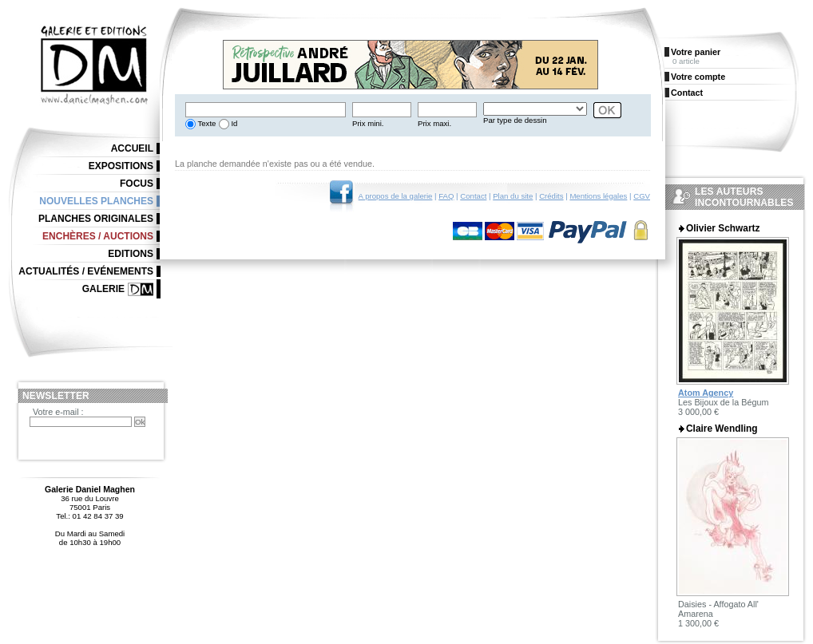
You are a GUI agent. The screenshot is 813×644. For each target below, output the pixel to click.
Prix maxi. (434, 123)
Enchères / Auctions (98, 236)
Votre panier (696, 52)
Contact (473, 196)
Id (234, 123)
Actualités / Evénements (86, 271)
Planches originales (96, 219)
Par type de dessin (515, 120)
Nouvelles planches (96, 201)
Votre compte (698, 77)
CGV (642, 196)
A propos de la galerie (396, 196)
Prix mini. (368, 123)
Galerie (103, 289)
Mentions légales (598, 196)
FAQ (446, 196)
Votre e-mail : (58, 412)
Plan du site (513, 196)
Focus (137, 184)
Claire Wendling (722, 429)
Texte (206, 123)
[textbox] (266, 110)
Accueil (132, 148)
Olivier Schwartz (723, 228)
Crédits (551, 196)
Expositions (121, 166)
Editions (131, 254)
